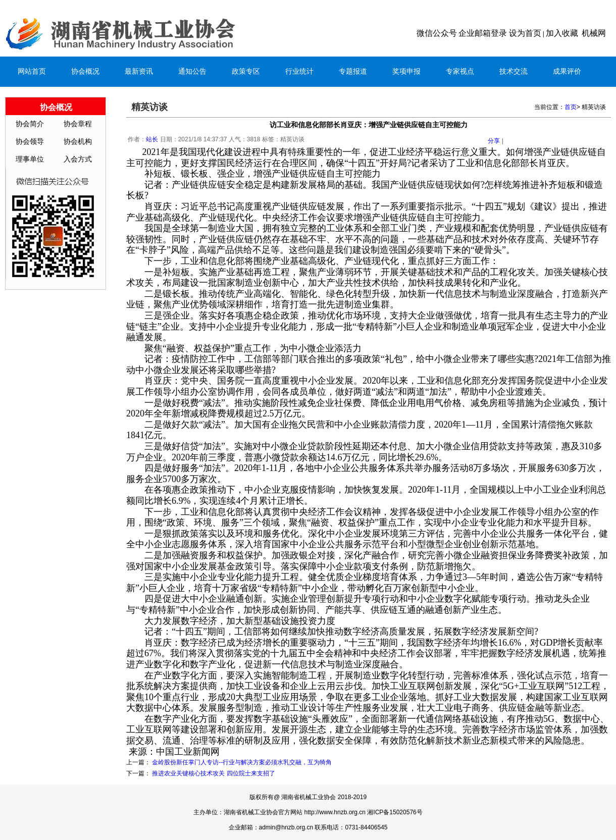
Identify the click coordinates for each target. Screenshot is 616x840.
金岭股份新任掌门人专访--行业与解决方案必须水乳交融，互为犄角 (242, 762)
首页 (571, 107)
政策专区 (246, 71)
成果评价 (567, 71)
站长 (152, 139)
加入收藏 (562, 33)
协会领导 (30, 142)
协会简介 (30, 124)
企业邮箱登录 (483, 33)
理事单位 (30, 159)
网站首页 (32, 71)
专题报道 (353, 71)
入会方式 (78, 159)
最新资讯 (139, 71)
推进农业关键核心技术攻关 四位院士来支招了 (213, 773)
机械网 (594, 33)
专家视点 (460, 71)
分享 (494, 141)
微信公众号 (437, 33)
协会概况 (85, 71)
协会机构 (78, 142)
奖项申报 (406, 71)
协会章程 (78, 124)
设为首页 (525, 33)
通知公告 (192, 71)
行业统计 (299, 71)
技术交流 (514, 71)
